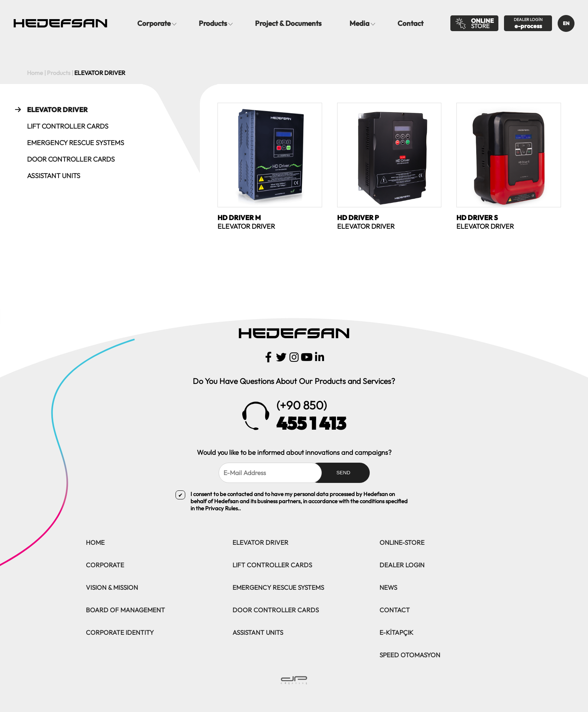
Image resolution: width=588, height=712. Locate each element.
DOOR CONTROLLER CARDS (63, 159)
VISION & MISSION (112, 587)
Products (213, 23)
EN (566, 23)
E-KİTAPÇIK (396, 632)
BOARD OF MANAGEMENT (125, 610)
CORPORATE (105, 565)
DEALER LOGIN (402, 565)
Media (359, 23)
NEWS (388, 587)
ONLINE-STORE (402, 542)
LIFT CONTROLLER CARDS (60, 126)
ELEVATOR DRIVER (49, 109)
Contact (410, 23)
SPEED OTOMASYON (410, 655)
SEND (343, 473)
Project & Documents (288, 23)
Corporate (154, 23)
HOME (95, 542)
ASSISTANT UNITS (46, 175)
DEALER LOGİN (528, 23)
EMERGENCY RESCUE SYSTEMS (68, 142)
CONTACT (395, 610)
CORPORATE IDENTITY (120, 632)
